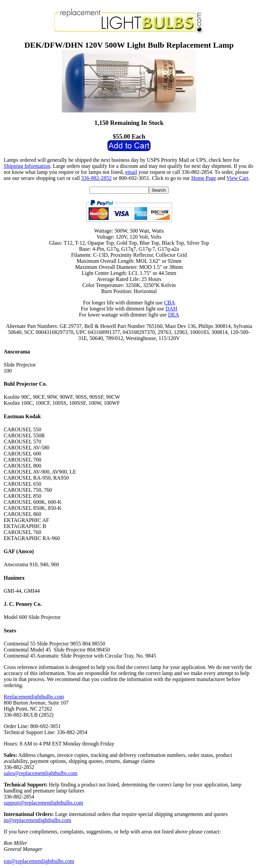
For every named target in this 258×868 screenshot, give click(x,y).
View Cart (237, 178)
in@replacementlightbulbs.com (37, 820)
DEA (174, 315)
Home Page (204, 178)
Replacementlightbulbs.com (34, 697)
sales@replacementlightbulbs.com (41, 773)
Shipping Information (27, 166)
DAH (171, 309)
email (131, 172)
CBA (169, 303)
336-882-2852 (97, 178)
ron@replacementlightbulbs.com (39, 861)
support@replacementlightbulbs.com (43, 803)
